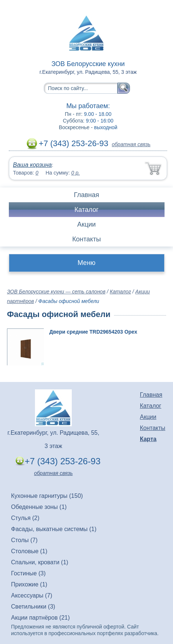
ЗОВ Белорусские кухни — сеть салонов (56, 292)
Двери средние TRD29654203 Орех (93, 332)
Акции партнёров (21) (40, 618)
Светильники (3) (33, 607)
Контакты (86, 239)
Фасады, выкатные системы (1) (54, 529)
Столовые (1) (29, 551)
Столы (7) (24, 540)
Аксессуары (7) (32, 595)
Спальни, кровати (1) (40, 562)
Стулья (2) (25, 518)
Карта (148, 439)
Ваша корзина (32, 165)
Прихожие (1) (29, 584)
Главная (87, 195)
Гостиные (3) (28, 573)
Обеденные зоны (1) (39, 507)
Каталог (86, 210)
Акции (86, 224)
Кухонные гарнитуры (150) (47, 496)
